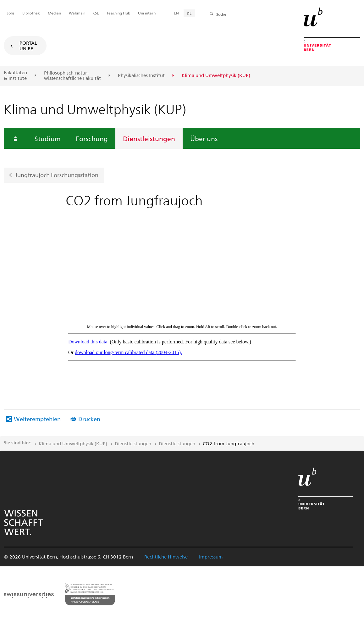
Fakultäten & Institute (15, 75)
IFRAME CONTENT (182, 294)
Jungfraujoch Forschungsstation (57, 175)
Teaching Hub (118, 13)
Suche (221, 14)
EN (176, 13)
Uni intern (147, 13)
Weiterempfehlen (37, 419)
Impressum (211, 557)
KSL (96, 13)
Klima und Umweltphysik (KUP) (73, 443)
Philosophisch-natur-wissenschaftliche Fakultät (72, 76)
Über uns (204, 138)
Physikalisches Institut (141, 75)
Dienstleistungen (149, 138)
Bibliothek (31, 13)
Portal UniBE (28, 46)
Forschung (92, 138)
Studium (48, 138)
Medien (54, 13)
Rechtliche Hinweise (166, 557)
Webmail (77, 13)
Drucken (89, 419)
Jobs (11, 13)
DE (189, 13)
